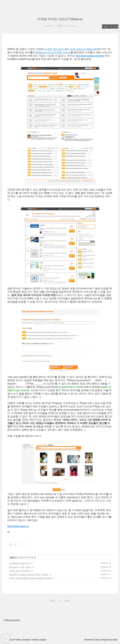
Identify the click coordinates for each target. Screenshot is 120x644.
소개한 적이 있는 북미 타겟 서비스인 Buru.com (71, 49)
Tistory (97, 640)
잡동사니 (14, 557)
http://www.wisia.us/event (90, 56)
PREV (52, 600)
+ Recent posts (11, 620)
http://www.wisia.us (18, 526)
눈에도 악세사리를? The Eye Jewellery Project (31, 578)
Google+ (43, 640)
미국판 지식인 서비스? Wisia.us (60, 19)
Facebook (26, 640)
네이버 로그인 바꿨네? (20, 571)
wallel (115, 640)
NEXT (67, 600)
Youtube (35, 640)
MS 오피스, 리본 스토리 (20, 567)
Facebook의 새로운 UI (19, 563)
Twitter (18, 640)
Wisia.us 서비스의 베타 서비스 (53, 52)
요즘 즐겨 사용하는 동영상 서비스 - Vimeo (29, 574)
